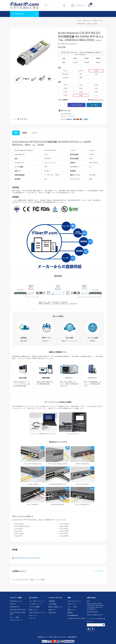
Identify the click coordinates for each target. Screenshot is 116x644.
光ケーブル (32, 618)
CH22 (96, 88)
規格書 (24, 133)
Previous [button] (13, 79)
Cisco (65, 71)
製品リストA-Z (34, 610)
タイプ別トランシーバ (36, 604)
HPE (81, 74)
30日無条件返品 (67, 114)
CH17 (65, 85)
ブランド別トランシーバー (37, 601)
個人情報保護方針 (73, 615)
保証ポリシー (52, 610)
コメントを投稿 (40, 580)
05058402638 (94, 612)
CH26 (65, 95)
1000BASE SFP (15, 607)
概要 (16, 133)
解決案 (13, 20)
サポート (31, 20)
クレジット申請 (72, 607)
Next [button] (54, 79)
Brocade (65, 74)
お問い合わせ (41, 20)
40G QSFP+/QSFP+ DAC (18, 610)
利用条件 (70, 613)
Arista (96, 71)
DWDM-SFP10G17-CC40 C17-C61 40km (27, 558)
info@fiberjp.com (97, 615)
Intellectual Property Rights (77, 618)
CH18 (81, 85)
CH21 (81, 88)
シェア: (14, 119)
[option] (18, 79)
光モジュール (33, 615)
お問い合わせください (96, 100)
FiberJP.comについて (55, 20)
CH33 (81, 95)
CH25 (96, 92)
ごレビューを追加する (98, 571)
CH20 (65, 88)
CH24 (81, 92)
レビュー (35, 133)
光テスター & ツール (16, 620)
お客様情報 (52, 601)
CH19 (96, 85)
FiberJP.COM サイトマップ (38, 613)
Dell (96, 74)
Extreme (66, 78)
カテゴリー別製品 (34, 607)
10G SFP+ (13, 604)
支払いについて (72, 604)
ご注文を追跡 (52, 604)
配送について (72, 610)
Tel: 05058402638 (70, 20)
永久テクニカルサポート (69, 116)
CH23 (65, 92)
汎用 (81, 78)
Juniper (81, 71)
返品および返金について (56, 607)
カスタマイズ (22, 20)
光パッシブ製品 (15, 617)
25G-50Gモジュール (16, 601)
